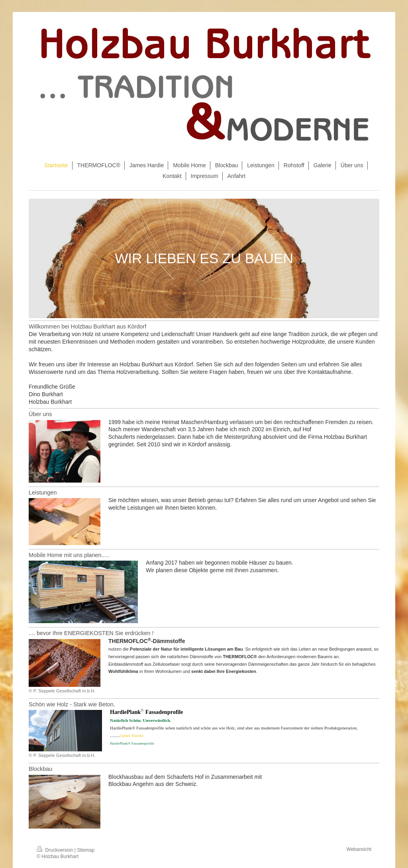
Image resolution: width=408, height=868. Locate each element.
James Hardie (132, 735)
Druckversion (56, 850)
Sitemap (86, 850)
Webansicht (359, 849)
